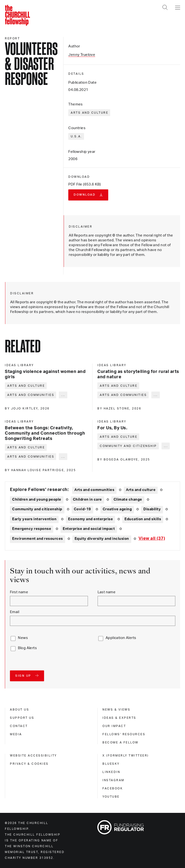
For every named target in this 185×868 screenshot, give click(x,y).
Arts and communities (31, 395)
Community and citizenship (128, 446)
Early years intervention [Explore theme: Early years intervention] (34, 519)
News (23, 638)
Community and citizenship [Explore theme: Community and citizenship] (37, 509)
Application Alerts (121, 638)
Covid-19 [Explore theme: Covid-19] (82, 509)
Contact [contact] (19, 726)
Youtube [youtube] (111, 797)
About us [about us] (19, 710)
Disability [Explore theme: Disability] (152, 509)
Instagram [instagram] (113, 780)
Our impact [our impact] (114, 726)
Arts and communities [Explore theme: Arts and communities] (94, 490)
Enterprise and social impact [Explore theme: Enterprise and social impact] (89, 529)
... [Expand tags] (63, 395)
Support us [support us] (22, 718)
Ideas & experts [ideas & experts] (119, 718)
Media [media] (16, 734)
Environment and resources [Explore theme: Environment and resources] (38, 539)
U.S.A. (76, 136)
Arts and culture (89, 113)
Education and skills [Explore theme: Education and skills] (143, 519)
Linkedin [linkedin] (111, 772)
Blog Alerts (27, 648)
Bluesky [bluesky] (111, 764)
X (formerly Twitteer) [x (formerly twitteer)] (126, 756)
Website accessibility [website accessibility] (33, 756)
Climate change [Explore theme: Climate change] (128, 500)
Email (15, 612)
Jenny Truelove (82, 55)
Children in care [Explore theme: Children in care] (87, 500)
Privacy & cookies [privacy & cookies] (29, 764)
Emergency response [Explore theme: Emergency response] (32, 529)
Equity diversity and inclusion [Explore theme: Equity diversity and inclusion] (102, 539)
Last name (107, 592)
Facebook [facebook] (113, 788)
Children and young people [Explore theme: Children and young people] (37, 500)
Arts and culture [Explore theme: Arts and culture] (141, 490)
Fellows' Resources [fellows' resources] (124, 734)
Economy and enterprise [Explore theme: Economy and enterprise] (90, 519)
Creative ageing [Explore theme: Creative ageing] (117, 509)
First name (19, 592)
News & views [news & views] (116, 710)
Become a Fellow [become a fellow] (120, 742)
